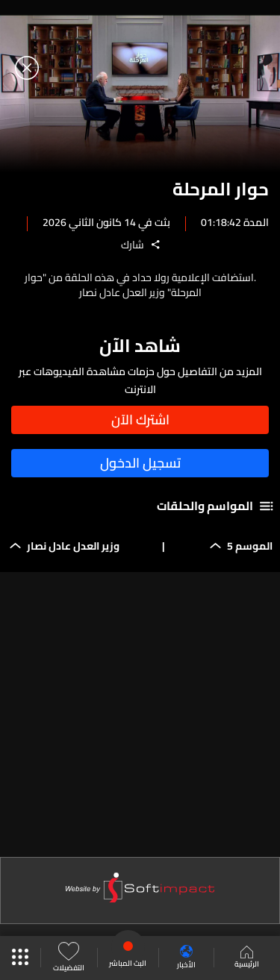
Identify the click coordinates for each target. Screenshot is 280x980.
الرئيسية (247, 958)
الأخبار (186, 958)
